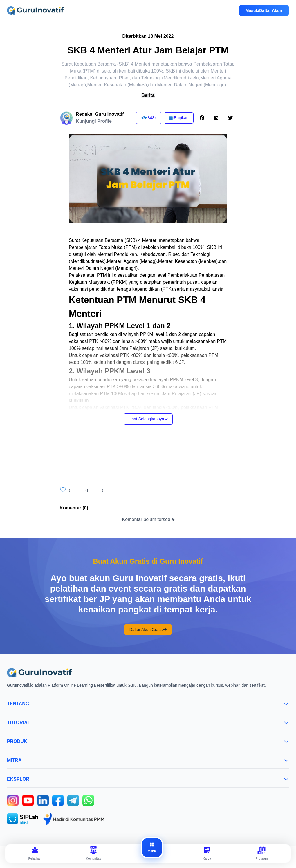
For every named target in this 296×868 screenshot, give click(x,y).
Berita (148, 95)
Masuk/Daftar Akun (264, 10)
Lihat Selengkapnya (148, 419)
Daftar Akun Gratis (148, 630)
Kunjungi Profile (94, 121)
